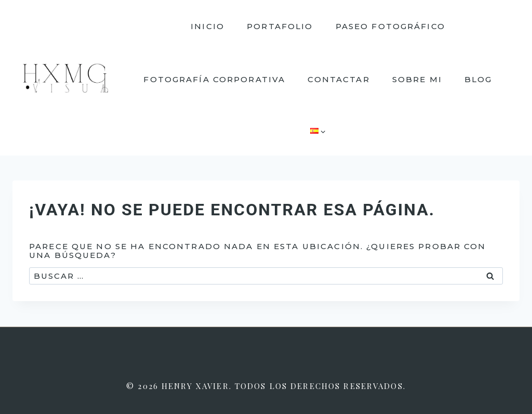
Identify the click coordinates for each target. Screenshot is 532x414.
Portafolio (280, 26)
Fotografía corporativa (214, 79)
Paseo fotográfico (390, 26)
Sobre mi (417, 79)
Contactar (338, 79)
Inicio (208, 26)
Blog (478, 79)
